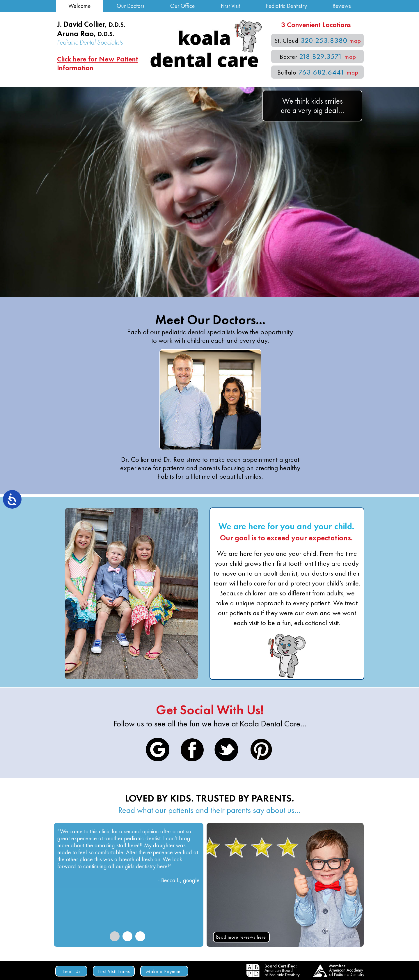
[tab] (115, 936)
